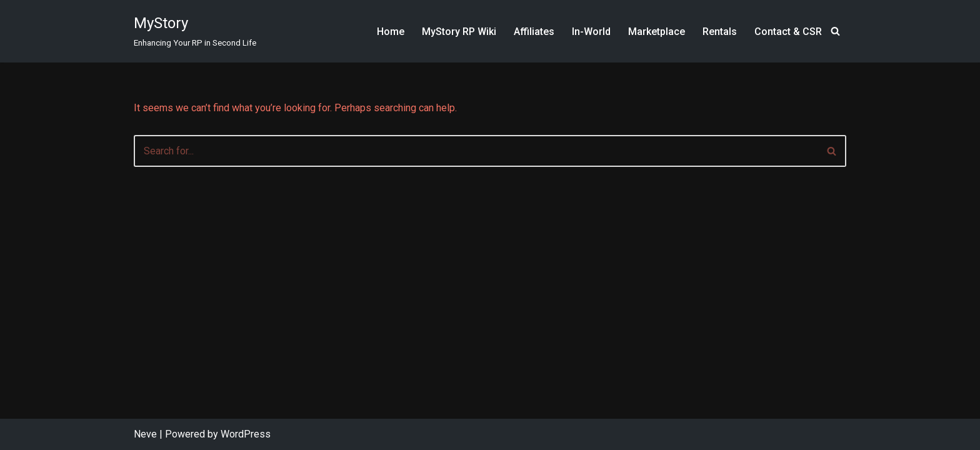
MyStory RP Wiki (459, 32)
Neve (145, 434)
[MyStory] (195, 31)
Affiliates (534, 32)
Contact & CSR (788, 32)
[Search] (835, 31)
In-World (591, 32)
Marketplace (657, 32)
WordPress (246, 434)
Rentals (720, 32)
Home (391, 32)
